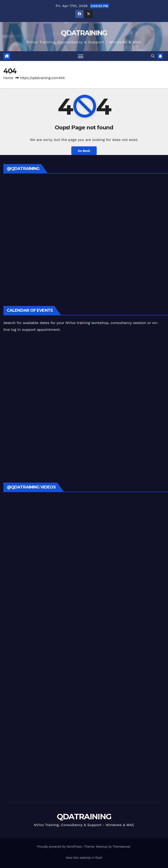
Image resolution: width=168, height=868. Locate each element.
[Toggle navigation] (81, 56)
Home (8, 78)
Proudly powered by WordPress (60, 847)
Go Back (84, 151)
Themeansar (121, 847)
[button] (153, 56)
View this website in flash (84, 858)
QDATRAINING (84, 33)
